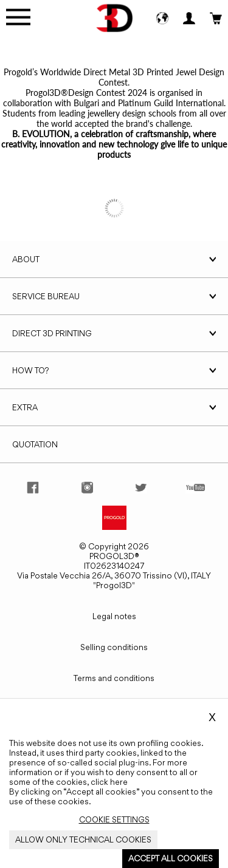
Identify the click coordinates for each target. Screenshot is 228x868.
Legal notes (114, 616)
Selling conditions (114, 647)
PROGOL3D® (114, 556)
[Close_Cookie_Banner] (114, 819)
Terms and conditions (114, 678)
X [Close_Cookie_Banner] (212, 717)
